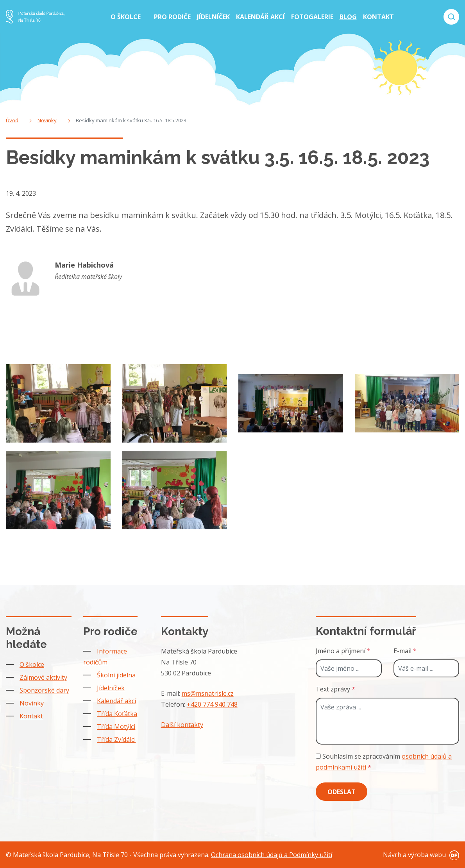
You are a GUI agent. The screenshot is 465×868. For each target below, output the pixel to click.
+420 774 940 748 (212, 704)
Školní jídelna (116, 675)
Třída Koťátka (117, 714)
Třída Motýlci (116, 727)
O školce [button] (126, 17)
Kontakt (31, 716)
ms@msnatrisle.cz (208, 693)
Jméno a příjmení (343, 651)
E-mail (405, 651)
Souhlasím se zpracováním (384, 762)
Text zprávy (335, 689)
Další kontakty (182, 725)
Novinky (32, 703)
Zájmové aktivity (43, 677)
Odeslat (342, 792)
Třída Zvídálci (116, 739)
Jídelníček (111, 688)
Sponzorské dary (44, 690)
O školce (32, 664)
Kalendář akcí (116, 701)
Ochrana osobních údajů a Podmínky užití (272, 855)
